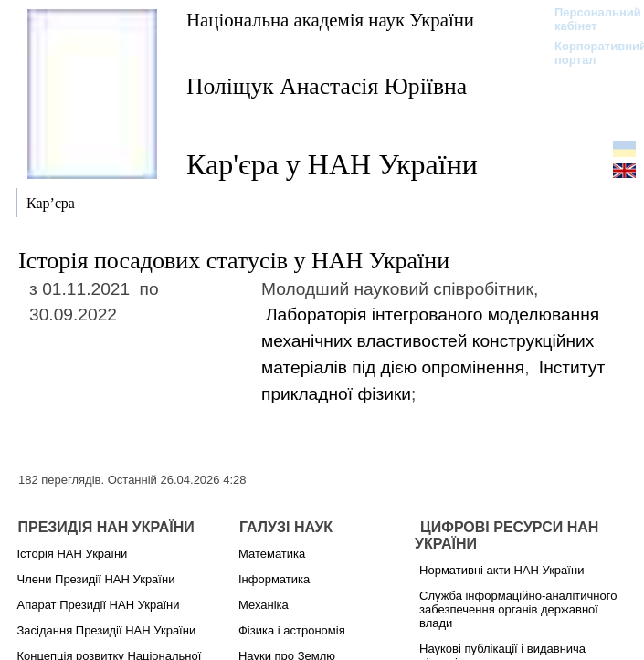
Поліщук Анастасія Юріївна (327, 86)
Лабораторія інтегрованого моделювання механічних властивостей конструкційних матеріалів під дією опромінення (430, 341)
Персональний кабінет (589, 19)
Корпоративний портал (589, 53)
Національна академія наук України (330, 20)
